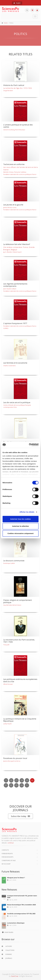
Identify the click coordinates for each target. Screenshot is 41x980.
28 (22, 780)
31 (6, 785)
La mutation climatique (16, 923)
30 (32, 780)
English (17, 3)
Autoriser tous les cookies (21, 519)
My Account (6, 864)
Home (6, 23)
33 (16, 785)
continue (11, 843)
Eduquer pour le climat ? (16, 878)
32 (11, 785)
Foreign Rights (7, 854)
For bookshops (8, 857)
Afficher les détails (27, 512)
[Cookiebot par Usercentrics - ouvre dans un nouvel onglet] (29, 445)
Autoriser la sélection (20, 526)
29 (27, 780)
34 (22, 785)
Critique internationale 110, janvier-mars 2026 (22, 897)
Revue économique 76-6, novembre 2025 (21, 905)
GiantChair (15, 976)
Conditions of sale (9, 860)
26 (11, 780)
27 (17, 780)
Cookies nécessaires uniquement (21, 533)
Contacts (5, 850)
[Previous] (6, 780)
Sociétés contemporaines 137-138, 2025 (21, 914)
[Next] (27, 785)
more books (7, 932)
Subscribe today (20, 816)
